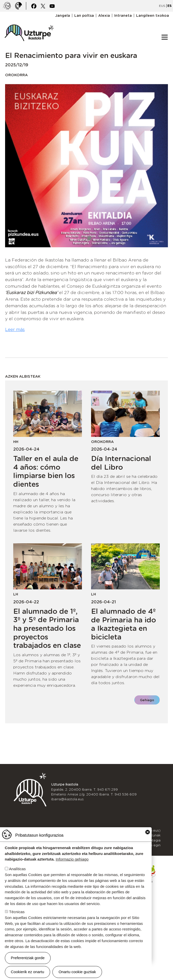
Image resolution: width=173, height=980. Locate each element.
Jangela (63, 16)
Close (148, 832)
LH (16, 594)
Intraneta (123, 16)
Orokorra (16, 75)
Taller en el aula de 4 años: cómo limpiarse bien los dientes (46, 471)
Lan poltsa (84, 16)
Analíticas (17, 869)
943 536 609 (126, 794)
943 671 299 (107, 790)
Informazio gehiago (72, 859)
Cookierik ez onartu (28, 972)
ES (169, 6)
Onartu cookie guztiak (77, 972)
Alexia (104, 16)
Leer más (15, 329)
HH (16, 442)
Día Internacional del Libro (121, 463)
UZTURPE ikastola (29, 22)
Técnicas (17, 912)
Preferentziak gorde (28, 958)
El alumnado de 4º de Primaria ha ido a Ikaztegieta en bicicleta (124, 624)
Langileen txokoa (153, 16)
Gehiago (147, 700)
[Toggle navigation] (165, 37)
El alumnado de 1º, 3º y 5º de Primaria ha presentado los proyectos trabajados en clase (47, 628)
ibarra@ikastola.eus (67, 799)
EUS (162, 6)
